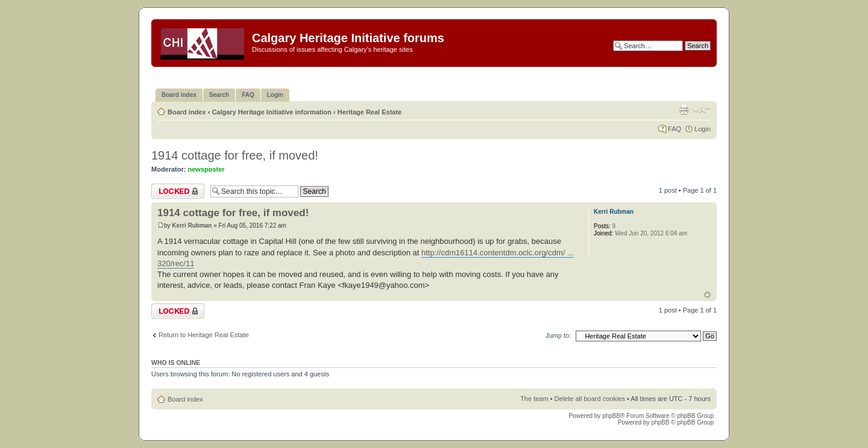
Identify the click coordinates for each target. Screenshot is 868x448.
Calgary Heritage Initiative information (272, 112)
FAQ (675, 129)
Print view (684, 110)
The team (534, 399)
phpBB (611, 416)
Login (703, 129)
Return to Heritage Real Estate (204, 335)
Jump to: (558, 335)
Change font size (702, 110)
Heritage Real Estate (370, 112)
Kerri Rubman (192, 226)
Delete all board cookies (590, 399)
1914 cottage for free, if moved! (235, 155)
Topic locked (178, 191)
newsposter (206, 169)
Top (707, 295)
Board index (187, 112)
